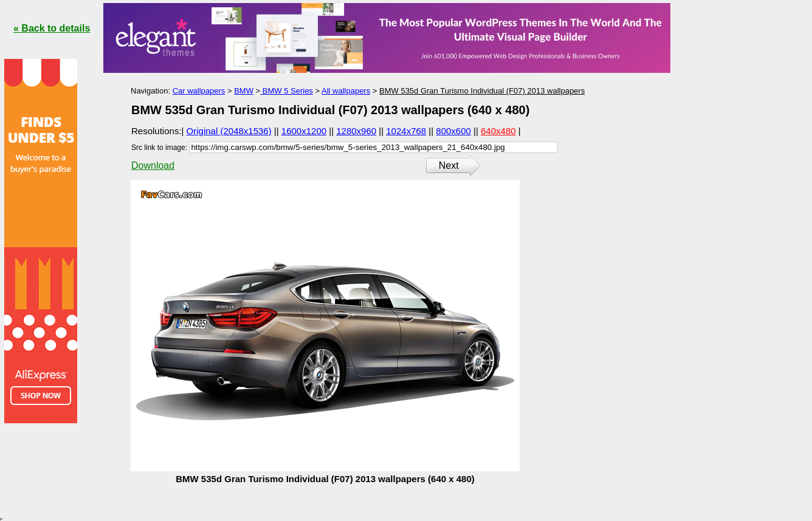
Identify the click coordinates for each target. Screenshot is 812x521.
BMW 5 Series (287, 91)
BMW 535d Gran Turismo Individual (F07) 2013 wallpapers (482, 91)
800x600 (453, 131)
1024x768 (406, 131)
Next (449, 165)
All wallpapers (346, 91)
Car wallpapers (199, 91)
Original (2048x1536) (229, 131)
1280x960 (356, 131)
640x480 (498, 131)
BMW (244, 91)
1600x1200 (304, 131)
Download (153, 165)
